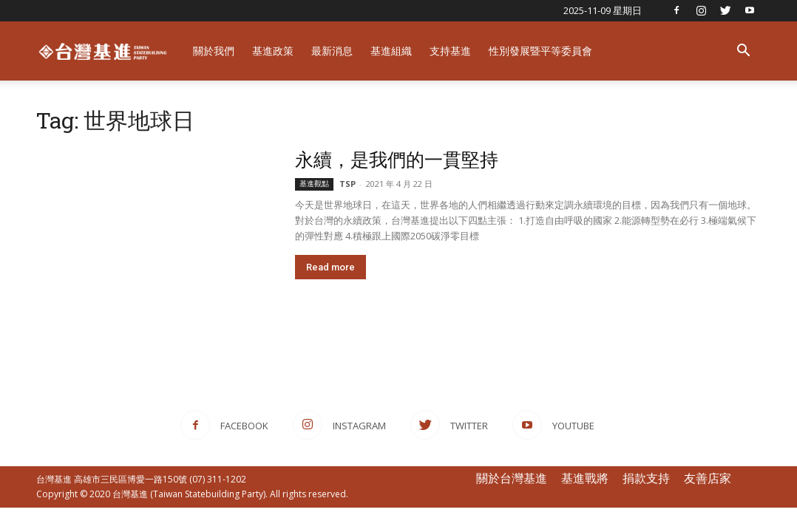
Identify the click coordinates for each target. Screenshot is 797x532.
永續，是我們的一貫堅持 (397, 159)
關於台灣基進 (512, 478)
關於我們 (214, 51)
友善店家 (708, 478)
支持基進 (450, 51)
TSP (347, 184)
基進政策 (273, 51)
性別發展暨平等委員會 (540, 51)
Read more (330, 267)
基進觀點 (314, 184)
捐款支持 (646, 478)
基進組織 (391, 51)
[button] (743, 52)
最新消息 (332, 51)
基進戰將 (585, 478)
